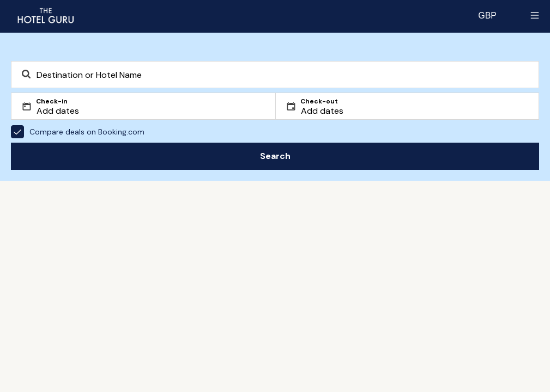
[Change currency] (487, 15)
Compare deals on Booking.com (78, 132)
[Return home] (45, 15)
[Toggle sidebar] (535, 15)
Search (275, 156)
